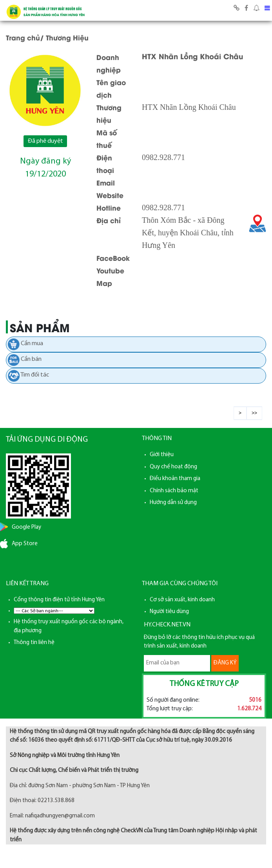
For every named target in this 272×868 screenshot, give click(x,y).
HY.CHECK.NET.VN (167, 625)
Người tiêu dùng (169, 612)
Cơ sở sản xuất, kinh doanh (182, 600)
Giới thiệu (162, 455)
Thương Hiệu (67, 37)
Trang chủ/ (25, 37)
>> (254, 413)
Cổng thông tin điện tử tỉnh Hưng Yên (59, 600)
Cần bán (31, 359)
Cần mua (32, 344)
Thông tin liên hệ (34, 643)
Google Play (26, 527)
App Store (25, 544)
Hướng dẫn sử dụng (173, 503)
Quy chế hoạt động (173, 467)
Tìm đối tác (35, 375)
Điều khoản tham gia (175, 479)
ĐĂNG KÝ (225, 663)
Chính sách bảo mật (174, 491)
